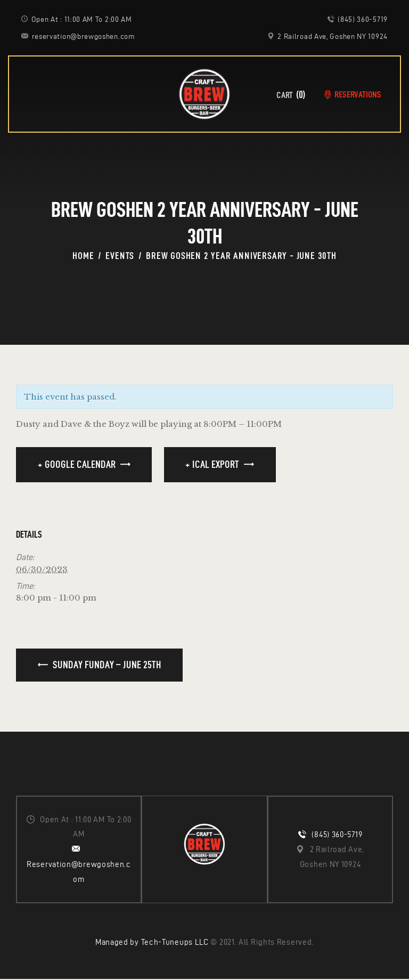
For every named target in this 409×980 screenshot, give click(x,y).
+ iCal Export (212, 464)
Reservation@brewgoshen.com (79, 872)
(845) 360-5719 (337, 835)
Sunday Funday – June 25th (106, 665)
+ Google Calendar (77, 464)
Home (83, 256)
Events (120, 256)
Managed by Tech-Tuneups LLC (152, 943)
